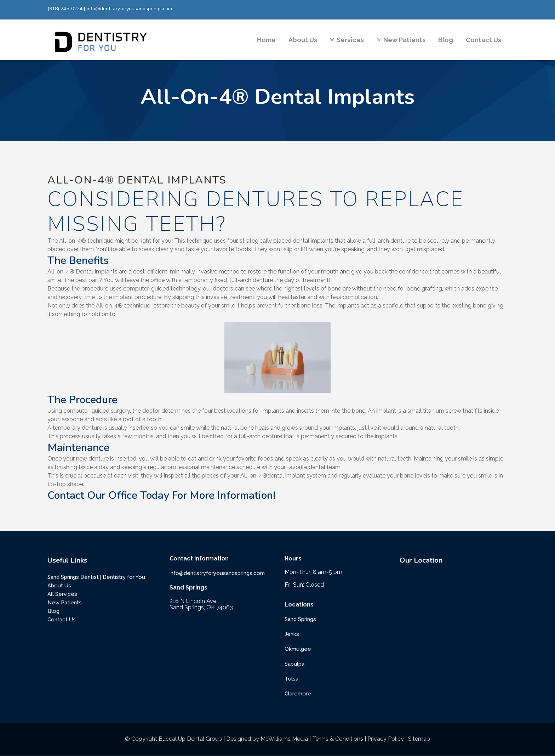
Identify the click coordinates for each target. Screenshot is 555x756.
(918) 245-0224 (65, 9)
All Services (62, 594)
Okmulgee (298, 649)
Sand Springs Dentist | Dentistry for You (96, 577)
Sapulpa (294, 664)
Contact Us (62, 620)
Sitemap (419, 739)
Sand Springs (300, 619)
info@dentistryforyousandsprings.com (129, 9)
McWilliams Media (284, 739)
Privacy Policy (386, 739)
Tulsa (291, 679)
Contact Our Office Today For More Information (160, 495)
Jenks (292, 634)
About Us (59, 586)
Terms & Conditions (338, 739)
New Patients (65, 603)
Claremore (298, 694)
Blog (53, 611)
